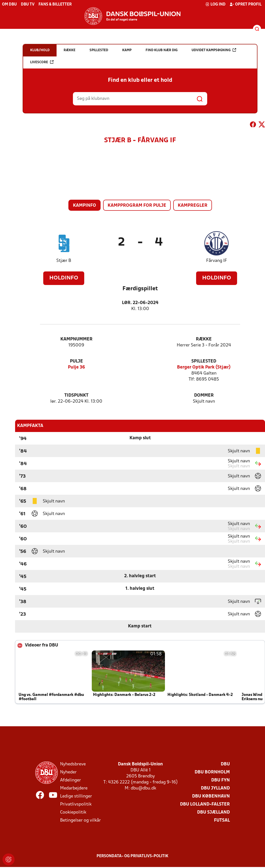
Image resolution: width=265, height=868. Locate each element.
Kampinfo (84, 206)
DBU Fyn (220, 780)
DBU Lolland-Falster (205, 804)
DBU (225, 764)
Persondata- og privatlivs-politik (132, 856)
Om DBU (9, 5)
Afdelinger (71, 780)
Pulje (76, 361)
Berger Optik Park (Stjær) (204, 367)
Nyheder (68, 772)
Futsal (222, 820)
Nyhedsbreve (73, 764)
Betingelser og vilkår (80, 820)
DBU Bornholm (212, 772)
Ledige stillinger (76, 796)
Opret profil (246, 4)
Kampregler (193, 206)
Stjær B (64, 261)
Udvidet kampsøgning (214, 50)
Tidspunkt (76, 395)
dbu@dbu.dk (143, 788)
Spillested (204, 361)
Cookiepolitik (73, 812)
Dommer (204, 395)
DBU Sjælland (213, 812)
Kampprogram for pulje (137, 206)
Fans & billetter (55, 5)
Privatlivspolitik (76, 804)
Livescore (42, 62)
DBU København (211, 796)
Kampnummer (76, 339)
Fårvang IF (217, 261)
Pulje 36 (76, 367)
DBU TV (28, 5)
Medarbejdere (74, 788)
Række (204, 339)
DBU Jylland (215, 788)
